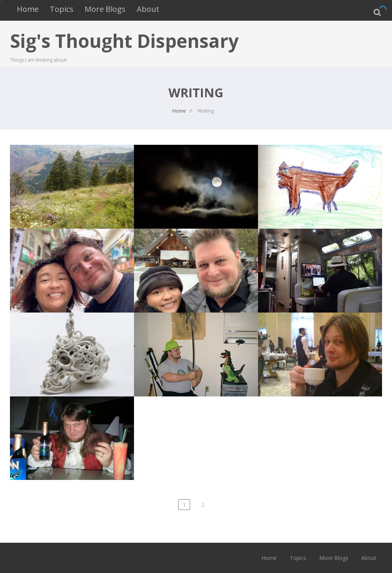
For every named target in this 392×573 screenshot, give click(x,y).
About (148, 9)
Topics (62, 9)
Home (28, 9)
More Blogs (105, 9)
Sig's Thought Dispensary (124, 41)
